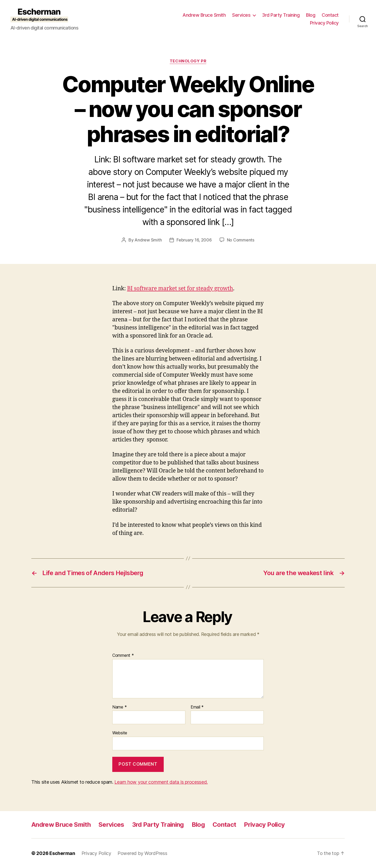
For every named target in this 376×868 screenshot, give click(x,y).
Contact (330, 15)
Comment (123, 656)
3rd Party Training (281, 15)
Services (241, 15)
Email (197, 707)
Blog (311, 15)
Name (119, 707)
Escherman (62, 853)
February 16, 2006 (194, 240)
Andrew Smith (148, 240)
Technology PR (188, 61)
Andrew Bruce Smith (204, 15)
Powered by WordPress (142, 853)
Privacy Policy (324, 23)
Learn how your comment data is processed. (161, 782)
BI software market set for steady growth (180, 289)
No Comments (241, 240)
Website (120, 733)
